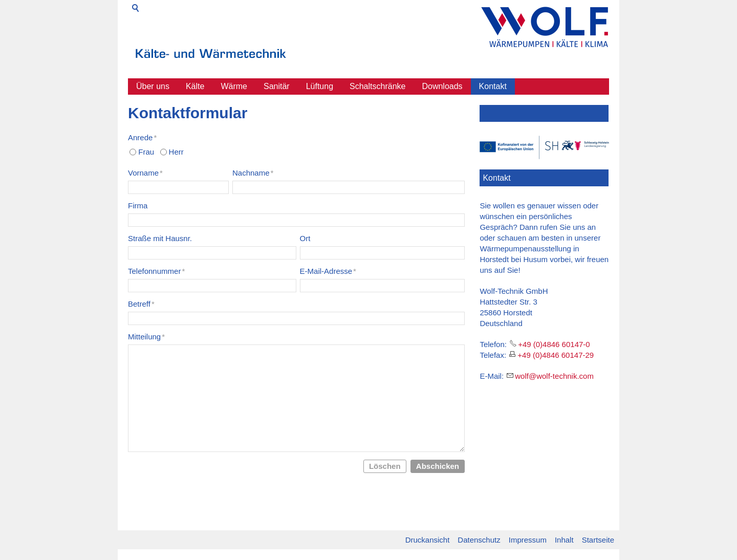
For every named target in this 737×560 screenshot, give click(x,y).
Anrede (142, 137)
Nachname (253, 173)
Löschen (385, 466)
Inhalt (564, 540)
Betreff (141, 304)
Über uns (153, 86)
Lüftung (320, 86)
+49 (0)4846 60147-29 (556, 355)
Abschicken (438, 466)
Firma (138, 206)
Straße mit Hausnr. (160, 238)
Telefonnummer (156, 271)
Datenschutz (479, 540)
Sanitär (277, 86)
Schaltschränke (377, 86)
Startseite (598, 540)
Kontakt (493, 86)
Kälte (195, 86)
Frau (146, 152)
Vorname (145, 173)
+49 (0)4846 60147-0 (554, 344)
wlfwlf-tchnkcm (554, 376)
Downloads (442, 86)
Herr (176, 152)
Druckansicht (428, 540)
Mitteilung (146, 337)
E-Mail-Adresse (328, 271)
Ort (305, 238)
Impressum (528, 540)
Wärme (234, 86)
